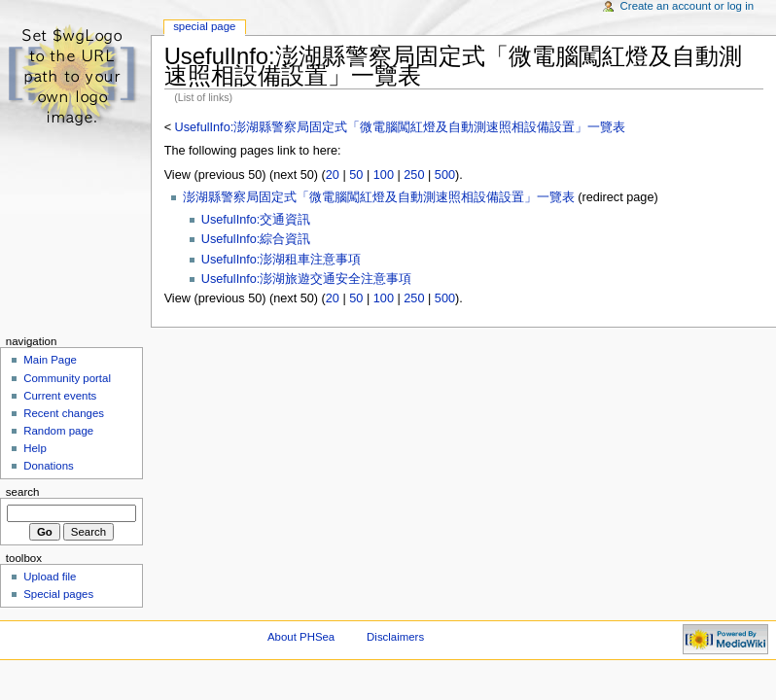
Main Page (50, 360)
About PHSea (301, 637)
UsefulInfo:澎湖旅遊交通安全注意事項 (307, 279)
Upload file (50, 577)
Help (35, 448)
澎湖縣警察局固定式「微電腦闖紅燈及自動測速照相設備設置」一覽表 (379, 197)
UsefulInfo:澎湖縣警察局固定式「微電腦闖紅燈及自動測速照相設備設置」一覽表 (401, 127)
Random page (58, 431)
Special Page (204, 26)
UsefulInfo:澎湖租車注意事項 (282, 260)
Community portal (67, 378)
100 (384, 175)
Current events (60, 396)
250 (414, 175)
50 (356, 175)
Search (23, 492)
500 (445, 175)
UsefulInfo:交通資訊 (256, 220)
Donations (49, 466)
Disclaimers (395, 637)
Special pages (58, 594)
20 (333, 175)
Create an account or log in (688, 6)
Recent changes (64, 413)
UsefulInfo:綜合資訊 (256, 239)
